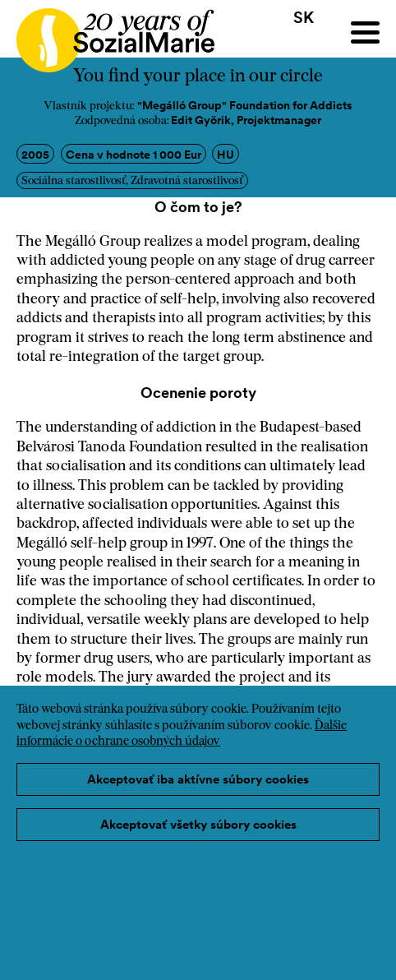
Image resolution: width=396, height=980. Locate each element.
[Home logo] (107, 33)
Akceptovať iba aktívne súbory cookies (198, 779)
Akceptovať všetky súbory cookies (198, 824)
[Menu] (365, 32)
